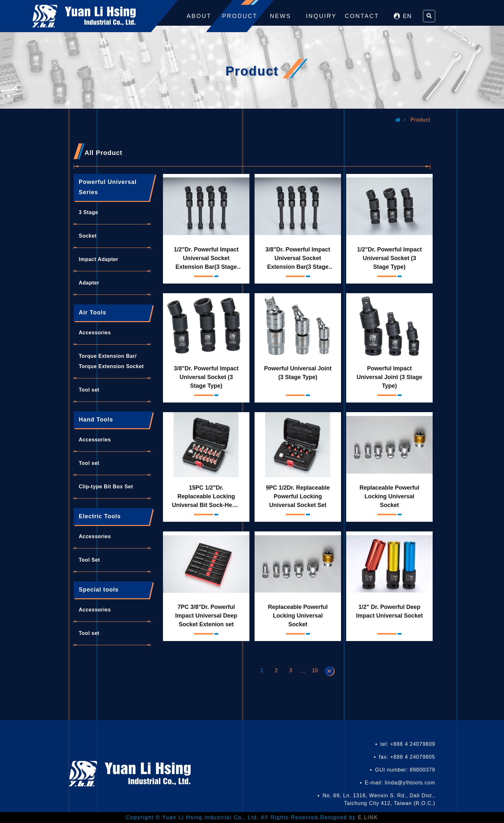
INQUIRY (321, 16)
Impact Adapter (99, 259)
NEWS (281, 16)
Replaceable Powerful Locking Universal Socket (389, 496)
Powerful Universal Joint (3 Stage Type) (298, 373)
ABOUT (199, 16)
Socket (88, 236)
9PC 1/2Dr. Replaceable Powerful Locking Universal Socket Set (298, 496)
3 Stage (88, 212)
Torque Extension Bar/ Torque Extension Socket (111, 361)
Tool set (89, 390)
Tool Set (89, 560)
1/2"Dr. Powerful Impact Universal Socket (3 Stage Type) (390, 258)
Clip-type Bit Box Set (106, 487)
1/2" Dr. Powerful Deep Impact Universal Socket (389, 611)
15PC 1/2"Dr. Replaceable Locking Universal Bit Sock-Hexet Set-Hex (206, 497)
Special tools (99, 590)
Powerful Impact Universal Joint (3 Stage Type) (389, 377)
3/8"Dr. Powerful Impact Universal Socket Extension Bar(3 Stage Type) (298, 259)
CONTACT (362, 16)
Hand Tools (96, 420)
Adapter (89, 283)
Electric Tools (100, 516)
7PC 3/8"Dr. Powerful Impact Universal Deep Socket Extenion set (206, 616)
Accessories (95, 333)
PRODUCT (240, 16)
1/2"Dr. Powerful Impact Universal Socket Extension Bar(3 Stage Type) (206, 259)
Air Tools (93, 312)
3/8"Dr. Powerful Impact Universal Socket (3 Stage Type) (206, 377)
